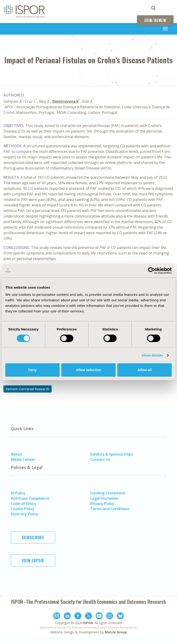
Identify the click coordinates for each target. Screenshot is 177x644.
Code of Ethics (24, 504)
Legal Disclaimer (105, 498)
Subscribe (33, 537)
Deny (32, 370)
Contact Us (100, 460)
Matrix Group (116, 632)
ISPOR (88, 623)
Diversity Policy (25, 514)
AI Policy (18, 493)
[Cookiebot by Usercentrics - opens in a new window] (152, 271)
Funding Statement (108, 493)
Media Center (23, 460)
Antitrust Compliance (30, 498)
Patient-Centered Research (28, 389)
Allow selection (88, 370)
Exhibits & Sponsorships (112, 454)
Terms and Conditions (110, 509)
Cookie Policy (23, 509)
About (16, 454)
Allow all (145, 370)
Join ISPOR (33, 560)
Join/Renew (155, 20)
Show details (152, 355)
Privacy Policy (102, 504)
